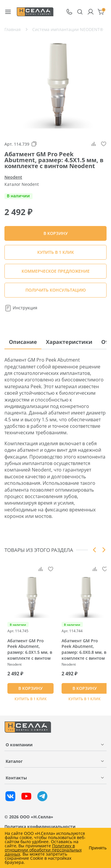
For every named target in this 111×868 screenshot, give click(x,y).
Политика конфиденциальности (40, 826)
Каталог (14, 761)
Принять (98, 848)
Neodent (13, 177)
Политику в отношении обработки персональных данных (43, 850)
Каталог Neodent (22, 184)
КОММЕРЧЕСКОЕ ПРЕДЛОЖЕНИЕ (56, 271)
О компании (19, 745)
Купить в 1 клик (56, 252)
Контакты (16, 778)
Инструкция (21, 308)
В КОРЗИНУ (30, 688)
